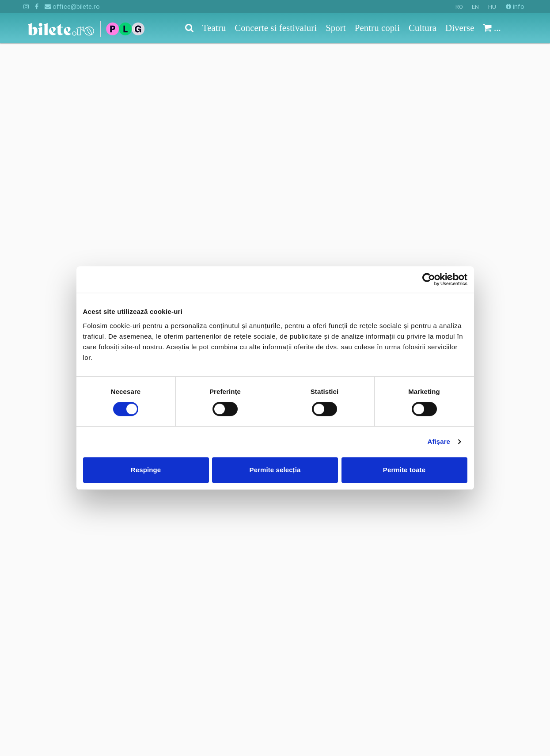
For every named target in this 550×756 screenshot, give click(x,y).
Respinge (146, 470)
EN (475, 7)
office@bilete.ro (72, 7)
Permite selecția (275, 470)
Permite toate (404, 470)
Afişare (439, 441)
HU (492, 7)
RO (459, 7)
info (515, 7)
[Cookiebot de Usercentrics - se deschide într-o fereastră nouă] (429, 279)
